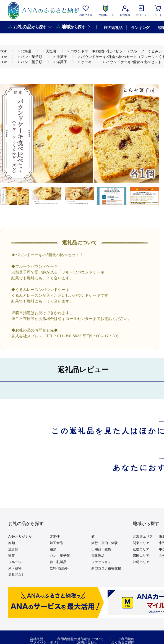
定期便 (55, 537)
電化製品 (98, 556)
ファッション (101, 562)
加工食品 (56, 543)
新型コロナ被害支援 (106, 568)
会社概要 (37, 639)
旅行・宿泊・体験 (105, 543)
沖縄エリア (141, 562)
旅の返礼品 (113, 28)
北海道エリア (143, 537)
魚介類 (13, 549)
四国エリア (141, 556)
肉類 (12, 543)
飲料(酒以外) (59, 568)
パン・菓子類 (60, 556)
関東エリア (141, 543)
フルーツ (15, 562)
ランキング (140, 28)
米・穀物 (15, 568)
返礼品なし (17, 575)
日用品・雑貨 (101, 549)
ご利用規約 (126, 639)
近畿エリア (141, 549)
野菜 (12, 556)
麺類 (53, 549)
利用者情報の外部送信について (80, 639)
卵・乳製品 (58, 562)
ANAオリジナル (20, 537)
